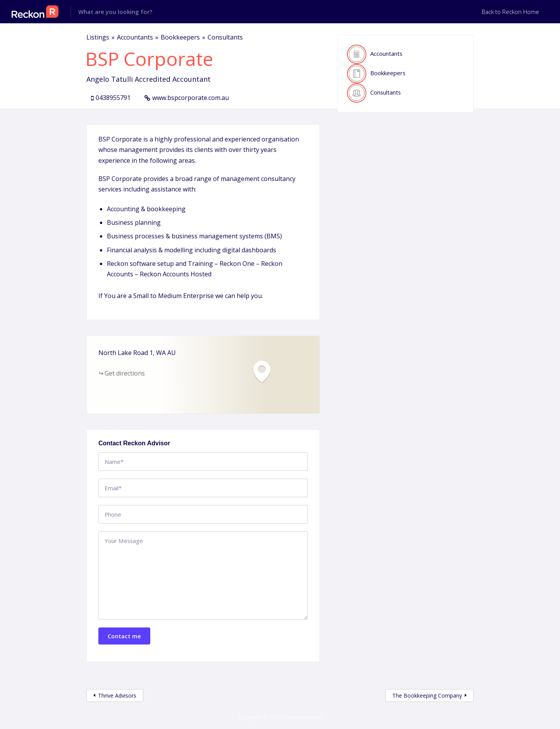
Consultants (225, 37)
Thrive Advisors (117, 695)
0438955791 (113, 98)
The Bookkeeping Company (427, 695)
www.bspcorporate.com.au (191, 98)
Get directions (125, 373)
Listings (98, 37)
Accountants (135, 37)
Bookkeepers (180, 37)
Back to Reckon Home (510, 12)
